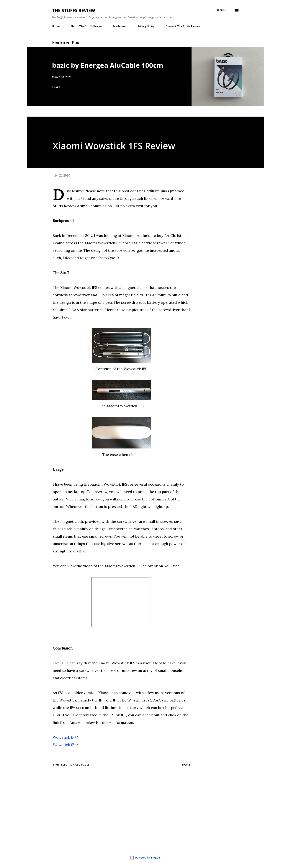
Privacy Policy (146, 26)
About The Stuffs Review (86, 26)
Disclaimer (120, 26)
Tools (85, 765)
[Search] (221, 10)
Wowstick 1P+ (65, 737)
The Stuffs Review (73, 10)
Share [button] (56, 87)
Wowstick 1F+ (64, 745)
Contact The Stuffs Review (183, 26)
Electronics (70, 765)
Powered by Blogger (145, 858)
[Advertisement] (115, 799)
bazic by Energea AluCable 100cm (108, 65)
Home (56, 26)
